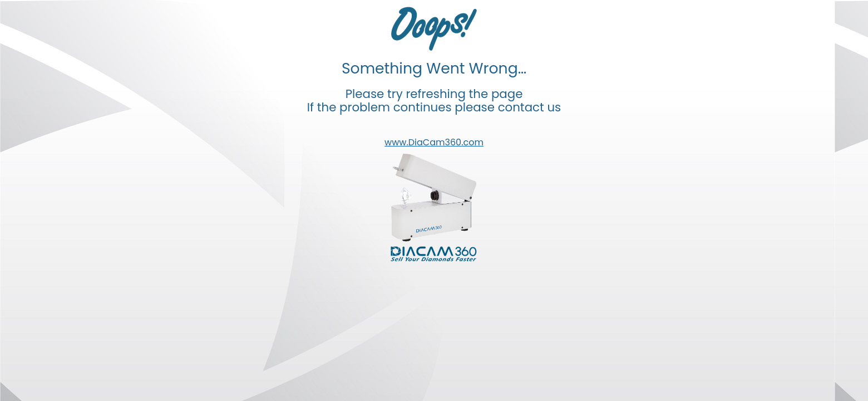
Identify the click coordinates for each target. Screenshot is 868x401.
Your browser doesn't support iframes (434, 200)
